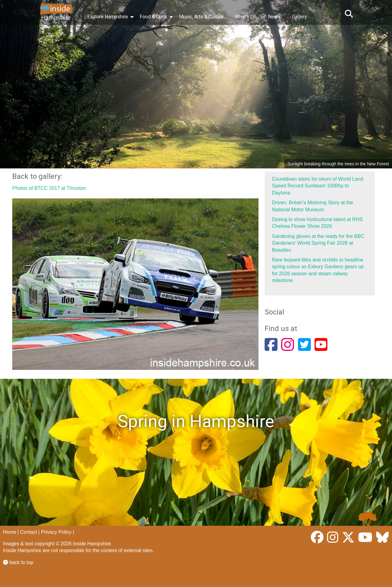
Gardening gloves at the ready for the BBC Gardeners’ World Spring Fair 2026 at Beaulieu (318, 243)
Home (10, 532)
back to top (18, 562)
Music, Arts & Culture (201, 17)
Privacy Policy (56, 532)
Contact (29, 532)
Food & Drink (153, 17)
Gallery (300, 17)
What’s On (246, 17)
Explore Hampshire (108, 17)
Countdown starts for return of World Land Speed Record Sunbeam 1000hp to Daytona (318, 186)
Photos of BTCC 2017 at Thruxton (49, 188)
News (274, 17)
